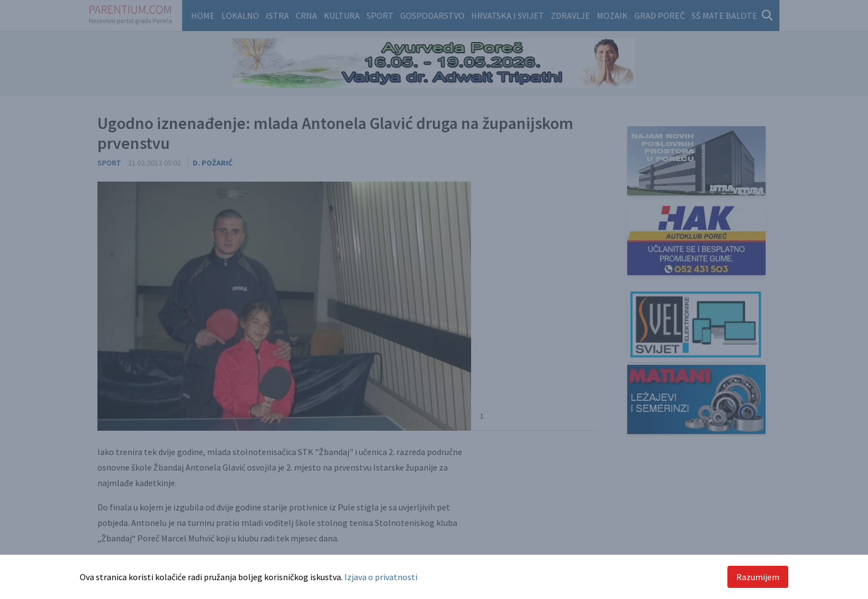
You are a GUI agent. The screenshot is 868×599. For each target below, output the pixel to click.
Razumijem (758, 577)
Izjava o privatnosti (381, 577)
